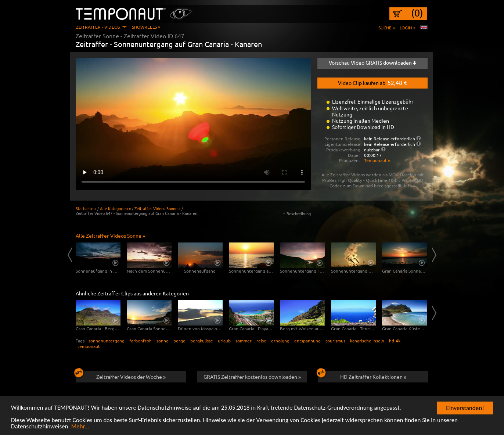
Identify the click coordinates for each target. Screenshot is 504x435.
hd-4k (395, 341)
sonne (163, 341)
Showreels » (146, 27)
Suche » (387, 28)
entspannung (307, 341)
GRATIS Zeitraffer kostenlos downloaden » (252, 377)
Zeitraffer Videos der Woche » (121, 375)
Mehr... (80, 427)
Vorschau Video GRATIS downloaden (372, 62)
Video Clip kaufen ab (372, 82)
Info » (410, 186)
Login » (408, 28)
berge (179, 341)
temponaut (89, 346)
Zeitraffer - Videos (98, 27)
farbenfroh (141, 341)
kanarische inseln (367, 341)
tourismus (335, 341)
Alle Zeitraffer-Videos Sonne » (110, 236)
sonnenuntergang (107, 341)
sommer (244, 341)
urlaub (224, 341)
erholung (280, 341)
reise (261, 341)
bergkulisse (202, 341)
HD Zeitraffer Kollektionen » (362, 375)
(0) (417, 13)
